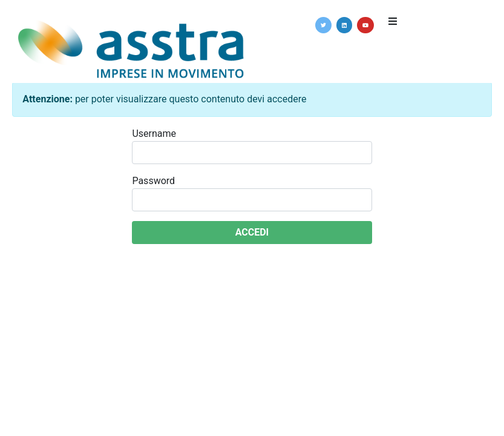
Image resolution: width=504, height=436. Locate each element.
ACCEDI (252, 232)
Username (154, 134)
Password (153, 181)
